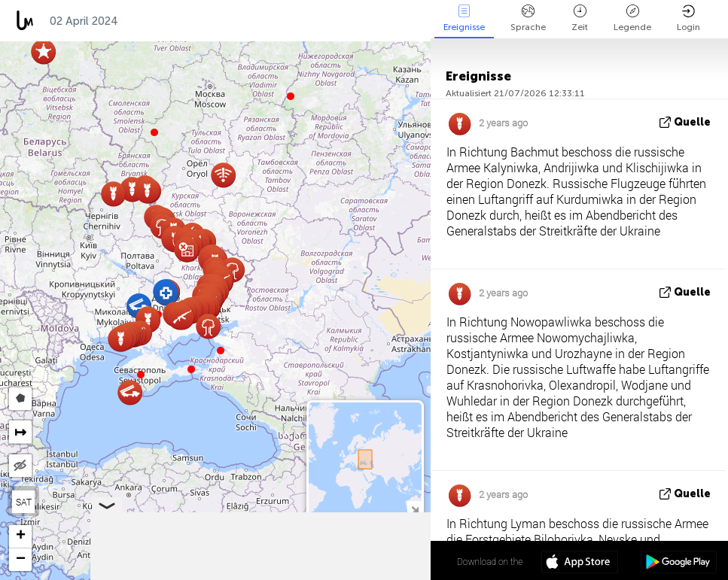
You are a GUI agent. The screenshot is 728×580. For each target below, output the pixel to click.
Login (688, 18)
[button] (191, 369)
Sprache (528, 18)
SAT (24, 502)
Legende (632, 18)
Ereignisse (464, 18)
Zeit (580, 18)
